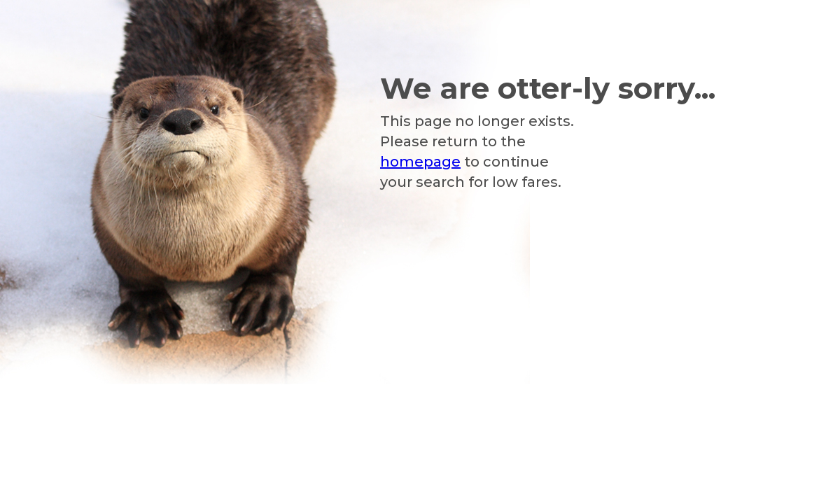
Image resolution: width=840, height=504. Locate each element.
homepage (420, 162)
